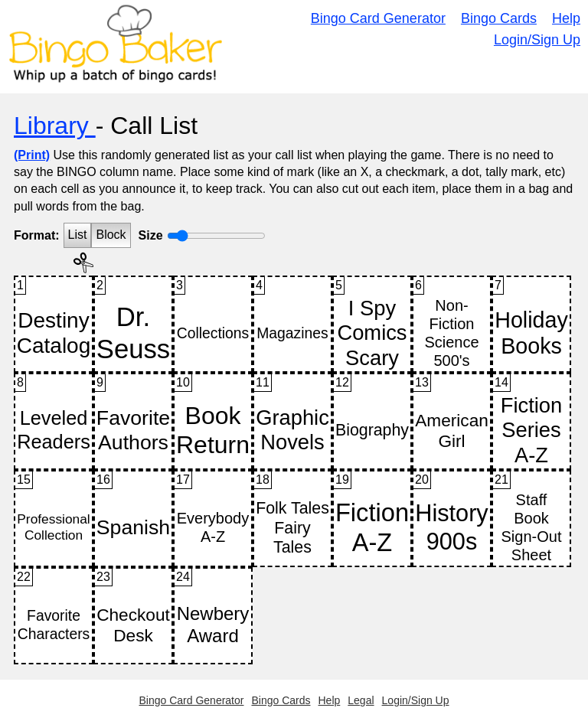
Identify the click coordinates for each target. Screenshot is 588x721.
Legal (361, 700)
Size (151, 235)
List (78, 235)
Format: (37, 235)
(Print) (32, 155)
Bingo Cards (499, 18)
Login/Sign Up (537, 40)
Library (55, 126)
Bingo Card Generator (378, 18)
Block (111, 235)
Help (566, 18)
